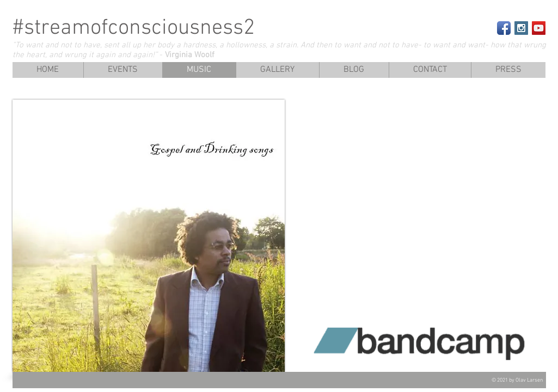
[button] (508, 70)
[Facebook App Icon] (504, 28)
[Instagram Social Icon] (521, 28)
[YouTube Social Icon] (539, 28)
